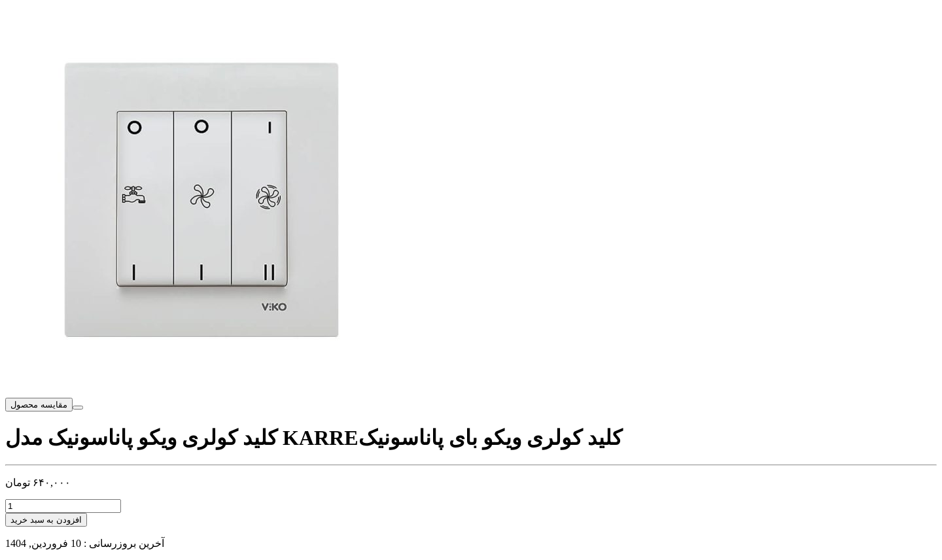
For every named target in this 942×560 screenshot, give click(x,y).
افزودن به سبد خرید (46, 520)
